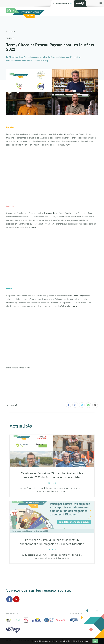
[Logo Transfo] (79, 3)
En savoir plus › (83, 641)
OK (95, 641)
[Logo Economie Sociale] (62, 3)
